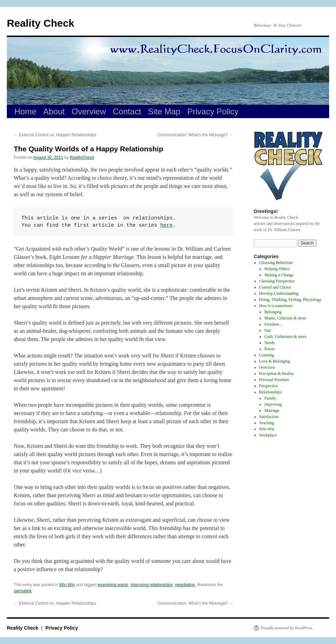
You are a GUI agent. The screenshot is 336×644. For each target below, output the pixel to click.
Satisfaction (269, 417)
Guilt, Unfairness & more (285, 337)
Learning (267, 355)
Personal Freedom (274, 380)
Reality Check (41, 23)
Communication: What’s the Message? (195, 135)
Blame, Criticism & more (285, 318)
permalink (23, 591)
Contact (127, 111)
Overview (89, 111)
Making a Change (279, 275)
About (54, 111)
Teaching (267, 423)
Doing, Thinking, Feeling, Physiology (290, 300)
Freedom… (274, 324)
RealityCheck (82, 157)
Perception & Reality (277, 374)
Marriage (272, 411)
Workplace (268, 435)
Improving (273, 404)
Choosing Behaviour (276, 263)
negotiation (185, 585)
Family (270, 398)
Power (270, 349)
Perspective (269, 386)
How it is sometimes (276, 306)
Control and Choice (275, 287)
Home (25, 111)
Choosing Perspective (277, 281)
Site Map (164, 111)
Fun (268, 330)
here (167, 225)
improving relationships (152, 585)
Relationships (270, 392)
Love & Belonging (275, 361)
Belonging (273, 312)
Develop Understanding (279, 293)
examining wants (113, 585)
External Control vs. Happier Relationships (55, 135)
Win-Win (67, 585)
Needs (269, 343)
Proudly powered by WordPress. (287, 628)
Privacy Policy (213, 111)
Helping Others (277, 269)
